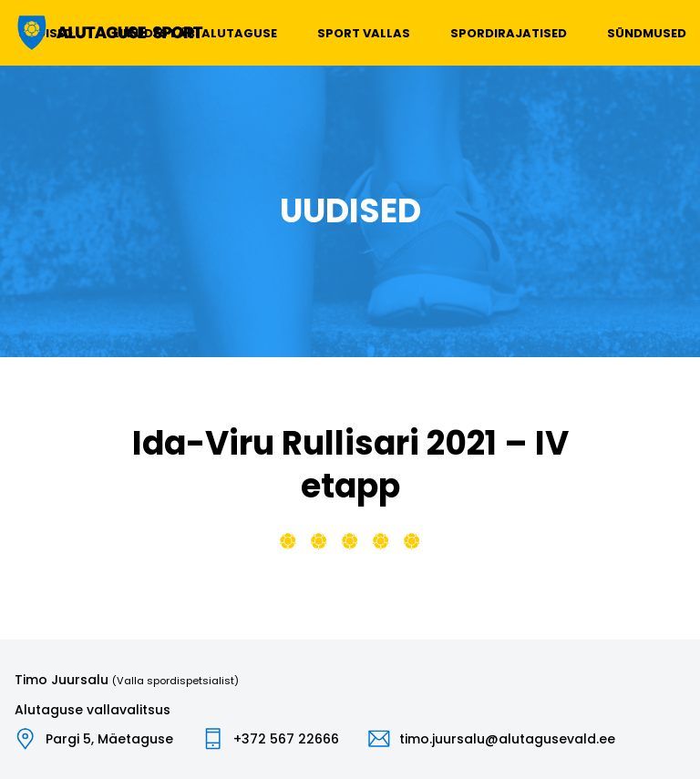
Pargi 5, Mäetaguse (109, 739)
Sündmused (647, 33)
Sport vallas (364, 33)
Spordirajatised (509, 33)
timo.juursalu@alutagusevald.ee (507, 739)
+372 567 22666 (286, 739)
